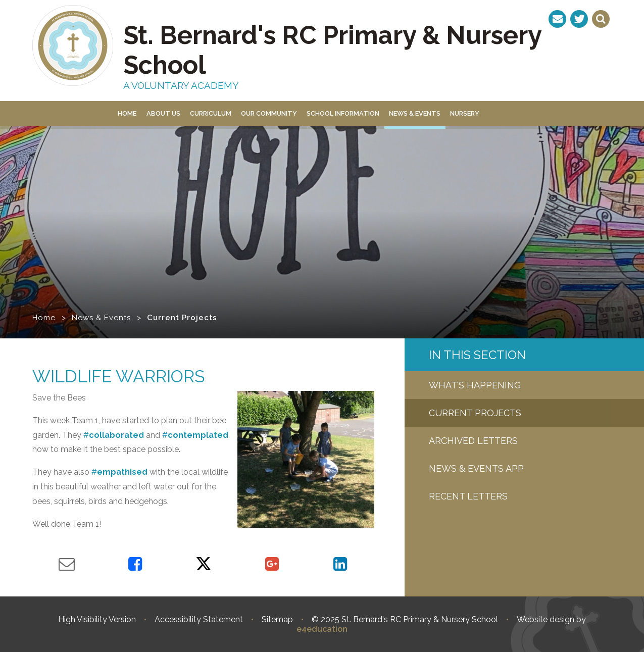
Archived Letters (473, 441)
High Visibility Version (97, 619)
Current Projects (182, 318)
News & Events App (476, 468)
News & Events (101, 318)
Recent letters (468, 496)
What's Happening (475, 385)
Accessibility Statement (199, 619)
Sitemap (277, 619)
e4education (322, 629)
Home (44, 318)
